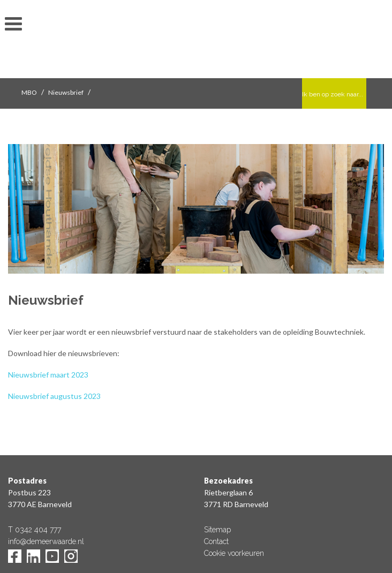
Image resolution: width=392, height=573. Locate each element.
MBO (29, 92)
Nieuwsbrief (66, 92)
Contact (216, 541)
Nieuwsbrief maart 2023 (48, 375)
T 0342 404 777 (35, 530)
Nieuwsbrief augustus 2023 (54, 396)
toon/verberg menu (13, 24)
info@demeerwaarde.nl (46, 541)
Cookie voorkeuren (234, 553)
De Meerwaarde (196, 41)
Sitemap (217, 530)
